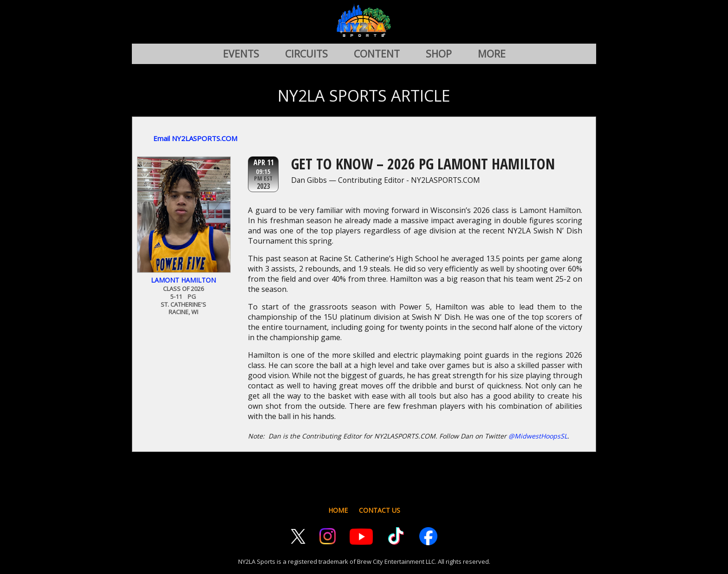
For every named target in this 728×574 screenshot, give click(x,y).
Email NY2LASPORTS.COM (195, 138)
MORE (492, 54)
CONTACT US (380, 510)
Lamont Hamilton (183, 280)
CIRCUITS (306, 54)
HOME (338, 510)
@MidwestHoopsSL (538, 436)
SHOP (439, 54)
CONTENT (377, 54)
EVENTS (241, 54)
